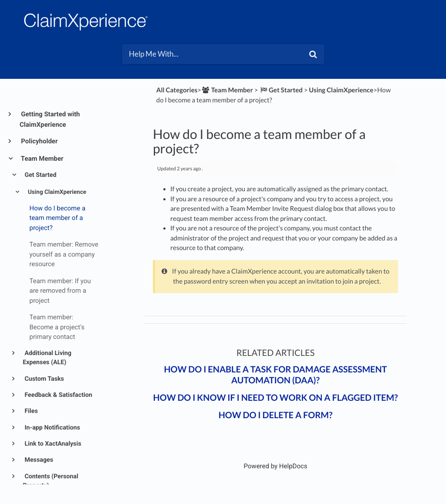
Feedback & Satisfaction (58, 395)
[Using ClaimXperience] (341, 90)
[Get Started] (281, 90)
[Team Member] (227, 90)
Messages (38, 460)
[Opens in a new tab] (275, 466)
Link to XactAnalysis (52, 444)
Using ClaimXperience (56, 192)
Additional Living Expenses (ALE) (47, 358)
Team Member (42, 159)
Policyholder (39, 141)
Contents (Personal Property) (51, 481)
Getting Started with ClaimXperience (50, 119)
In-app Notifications (52, 428)
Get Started (40, 175)
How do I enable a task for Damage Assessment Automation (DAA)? (275, 375)
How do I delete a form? (276, 415)
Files (30, 411)
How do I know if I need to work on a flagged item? (276, 398)
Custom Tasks (44, 379)
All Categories (177, 90)
